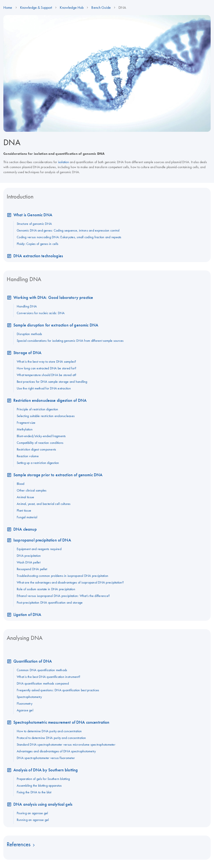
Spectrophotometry (29, 697)
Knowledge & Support (36, 8)
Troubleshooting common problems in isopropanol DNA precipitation (62, 576)
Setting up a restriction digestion (38, 463)
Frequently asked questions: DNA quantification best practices (58, 690)
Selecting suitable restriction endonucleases (46, 416)
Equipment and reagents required (39, 549)
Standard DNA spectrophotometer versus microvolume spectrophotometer (66, 744)
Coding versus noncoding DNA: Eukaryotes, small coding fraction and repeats (69, 237)
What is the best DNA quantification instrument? (48, 677)
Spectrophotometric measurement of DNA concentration (61, 722)
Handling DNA (27, 306)
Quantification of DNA (33, 661)
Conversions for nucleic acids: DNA (41, 313)
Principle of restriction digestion (38, 409)
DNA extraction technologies (38, 256)
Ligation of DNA (27, 614)
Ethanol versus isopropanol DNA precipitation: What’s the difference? (63, 596)
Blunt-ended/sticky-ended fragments (41, 436)
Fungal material (27, 517)
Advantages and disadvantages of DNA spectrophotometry (56, 751)
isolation (64, 162)
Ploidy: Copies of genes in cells (38, 244)
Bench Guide (101, 8)
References (19, 844)
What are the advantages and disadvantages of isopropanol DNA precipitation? (70, 582)
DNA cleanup (25, 529)
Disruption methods (29, 334)
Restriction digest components (36, 449)
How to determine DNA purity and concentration (49, 731)
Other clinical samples (32, 490)
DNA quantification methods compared (43, 683)
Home (8, 8)
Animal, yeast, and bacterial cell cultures (44, 504)
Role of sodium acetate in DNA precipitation (46, 589)
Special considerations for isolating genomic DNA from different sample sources (70, 341)
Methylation (25, 429)
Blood (20, 484)
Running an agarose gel (33, 820)
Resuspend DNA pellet (32, 569)
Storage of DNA (27, 353)
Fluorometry (25, 703)
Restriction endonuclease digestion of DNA (50, 400)
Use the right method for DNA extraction (44, 388)
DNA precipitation (29, 556)
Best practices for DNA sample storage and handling (52, 382)
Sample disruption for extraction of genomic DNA (56, 325)
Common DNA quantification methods (42, 670)
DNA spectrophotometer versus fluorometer (46, 758)
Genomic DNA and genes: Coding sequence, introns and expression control (68, 230)
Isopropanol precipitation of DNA (42, 540)
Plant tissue (24, 510)
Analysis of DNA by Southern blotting (46, 770)
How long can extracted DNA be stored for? (46, 368)
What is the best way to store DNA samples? (46, 361)
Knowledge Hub (72, 8)
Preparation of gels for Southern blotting (43, 779)
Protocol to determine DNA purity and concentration (51, 738)
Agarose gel (25, 710)
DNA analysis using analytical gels (43, 804)
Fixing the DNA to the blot (34, 792)
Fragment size (26, 422)
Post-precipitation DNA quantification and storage (50, 602)
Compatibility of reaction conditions (40, 443)
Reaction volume (28, 456)
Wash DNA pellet (29, 562)
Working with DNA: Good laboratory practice (53, 297)
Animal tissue (25, 497)
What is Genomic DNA (33, 215)
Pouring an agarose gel (32, 813)
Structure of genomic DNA (34, 224)
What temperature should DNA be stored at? (46, 375)
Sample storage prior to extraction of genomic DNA (58, 475)
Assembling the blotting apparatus (39, 785)
